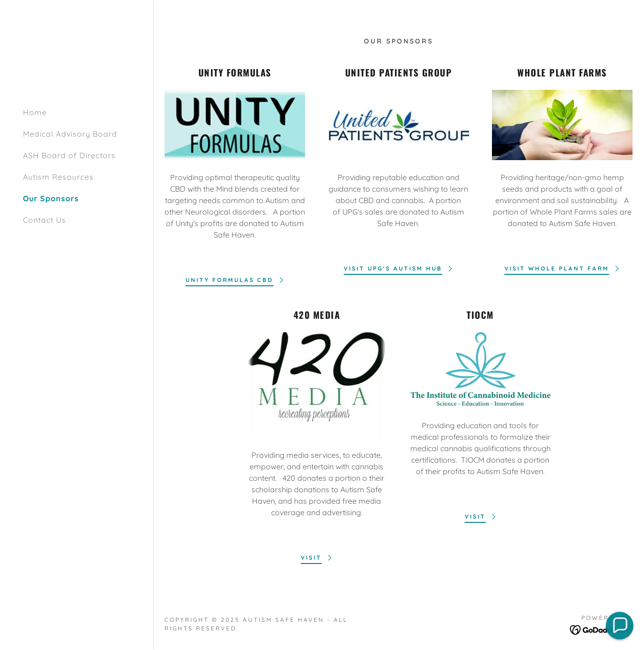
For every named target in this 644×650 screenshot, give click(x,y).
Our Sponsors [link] (51, 198)
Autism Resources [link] (58, 177)
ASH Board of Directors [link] (69, 155)
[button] (620, 626)
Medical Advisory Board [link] (70, 134)
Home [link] (35, 112)
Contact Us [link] (44, 220)
